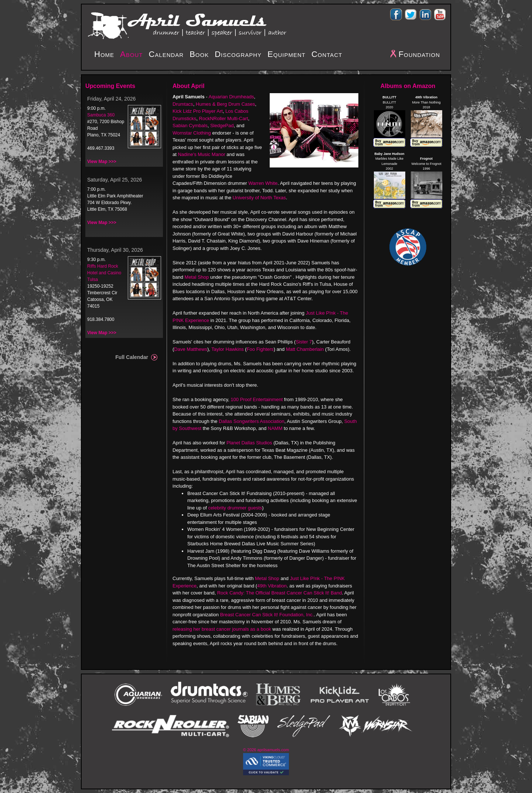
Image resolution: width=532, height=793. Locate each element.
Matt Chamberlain (305, 349)
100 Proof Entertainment (257, 399)
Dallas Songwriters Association (252, 421)
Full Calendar (132, 357)
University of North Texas (259, 198)
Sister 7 (304, 342)
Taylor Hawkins (227, 349)
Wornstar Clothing (192, 133)
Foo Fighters (260, 349)
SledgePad (222, 126)
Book (199, 54)
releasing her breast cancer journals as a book (222, 629)
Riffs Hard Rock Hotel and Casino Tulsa (104, 273)
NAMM (275, 428)
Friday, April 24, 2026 (111, 99)
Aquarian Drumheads (231, 97)
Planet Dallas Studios (249, 443)
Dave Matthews (191, 349)
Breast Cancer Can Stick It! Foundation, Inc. (267, 615)
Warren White (263, 183)
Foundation (419, 54)
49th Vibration (272, 586)
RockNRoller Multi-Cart (224, 118)
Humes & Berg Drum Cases (225, 104)
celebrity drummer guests (235, 508)
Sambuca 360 (101, 115)
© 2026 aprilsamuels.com (266, 750)
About (131, 54)
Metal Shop (197, 277)
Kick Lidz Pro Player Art (198, 111)
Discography (238, 54)
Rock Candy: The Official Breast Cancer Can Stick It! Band (280, 593)
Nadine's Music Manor (201, 154)
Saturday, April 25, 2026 (115, 180)
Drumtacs (183, 104)
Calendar (166, 54)
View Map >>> (102, 162)
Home (104, 54)
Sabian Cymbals (190, 126)
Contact (327, 54)
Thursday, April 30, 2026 (115, 250)
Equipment (287, 54)
